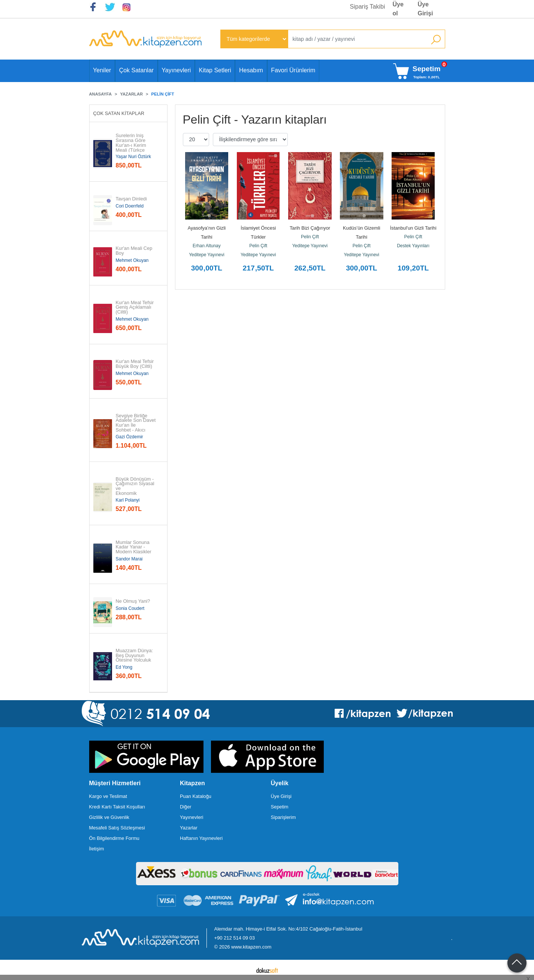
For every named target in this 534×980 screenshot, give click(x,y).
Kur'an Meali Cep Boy (135, 251)
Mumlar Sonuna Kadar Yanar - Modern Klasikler (134, 547)
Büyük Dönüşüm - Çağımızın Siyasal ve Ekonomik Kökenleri (136, 489)
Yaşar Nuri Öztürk (133, 157)
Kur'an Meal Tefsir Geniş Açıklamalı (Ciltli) (135, 308)
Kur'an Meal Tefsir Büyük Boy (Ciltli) (135, 364)
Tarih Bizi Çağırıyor (310, 228)
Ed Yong (124, 667)
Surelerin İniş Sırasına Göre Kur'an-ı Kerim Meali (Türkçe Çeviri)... (131, 145)
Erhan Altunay (207, 246)
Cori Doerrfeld (130, 206)
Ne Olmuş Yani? (133, 601)
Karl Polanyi (128, 500)
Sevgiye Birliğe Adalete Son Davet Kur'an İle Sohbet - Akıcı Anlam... (136, 426)
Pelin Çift (258, 246)
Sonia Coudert (130, 608)
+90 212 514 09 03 (235, 938)
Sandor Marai (129, 559)
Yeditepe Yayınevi (207, 255)
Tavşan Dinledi (131, 199)
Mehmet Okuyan (132, 260)
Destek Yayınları (413, 246)
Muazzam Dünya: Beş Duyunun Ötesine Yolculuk (135, 656)
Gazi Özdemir (129, 437)
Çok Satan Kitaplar (119, 113)
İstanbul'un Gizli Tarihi (413, 228)
